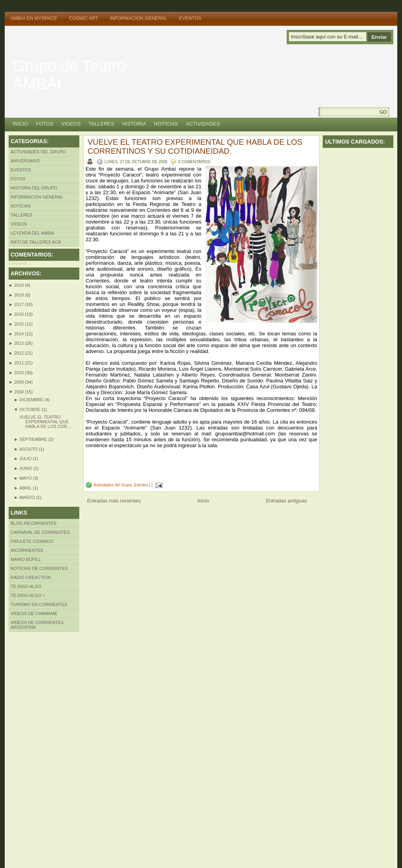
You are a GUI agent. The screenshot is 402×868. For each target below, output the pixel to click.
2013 (20, 343)
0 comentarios (194, 162)
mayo (26, 478)
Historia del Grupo (34, 188)
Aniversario (25, 161)
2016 (20, 314)
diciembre (32, 400)
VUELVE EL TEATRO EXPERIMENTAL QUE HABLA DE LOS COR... (45, 422)
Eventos (190, 18)
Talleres (101, 124)
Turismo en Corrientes (39, 604)
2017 (20, 304)
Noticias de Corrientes (39, 568)
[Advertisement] (40, 750)
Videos (71, 124)
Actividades (203, 124)
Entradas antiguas (286, 501)
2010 (20, 373)
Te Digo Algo (26, 586)
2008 (20, 392)
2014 (20, 334)
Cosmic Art (83, 18)
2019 (20, 285)
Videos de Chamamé (34, 613)
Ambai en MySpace (34, 18)
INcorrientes (27, 550)
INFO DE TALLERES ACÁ (36, 242)
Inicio (20, 124)
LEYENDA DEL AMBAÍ (32, 233)
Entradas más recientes (114, 501)
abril (26, 488)
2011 (20, 363)
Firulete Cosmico (32, 541)
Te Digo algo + (28, 595)
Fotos (45, 124)
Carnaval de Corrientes (40, 532)
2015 (20, 324)
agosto (29, 449)
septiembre (34, 439)
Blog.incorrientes (34, 523)
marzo (28, 497)
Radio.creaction (31, 577)
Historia (134, 124)
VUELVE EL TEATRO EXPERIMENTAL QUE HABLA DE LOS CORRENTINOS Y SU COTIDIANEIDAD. (195, 146)
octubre (30, 409)
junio (26, 468)
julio (26, 459)
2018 (20, 295)
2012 (20, 353)
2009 (20, 382)
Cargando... (20, 263)
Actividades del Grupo (38, 152)
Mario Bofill (26, 559)
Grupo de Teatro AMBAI (69, 75)
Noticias (166, 124)
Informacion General (139, 18)
